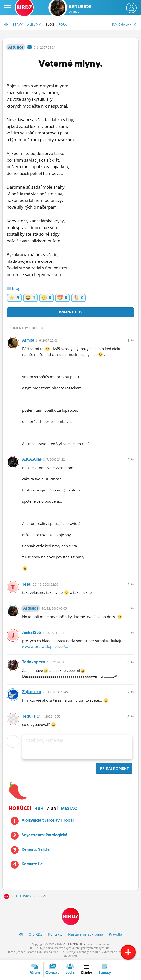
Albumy (34, 24)
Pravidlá (115, 934)
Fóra (63, 24)
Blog (50, 24)
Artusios (80, 9)
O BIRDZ (36, 934)
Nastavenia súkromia (86, 934)
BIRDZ (6, 897)
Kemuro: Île (32, 864)
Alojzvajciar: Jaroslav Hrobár (48, 820)
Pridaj (114, 769)
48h (39, 809)
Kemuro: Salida (36, 849)
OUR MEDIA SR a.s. (75, 944)
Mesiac (69, 809)
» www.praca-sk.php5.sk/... (45, 646)
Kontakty (55, 934)
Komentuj (71, 312)
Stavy (18, 24)
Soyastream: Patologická (44, 835)
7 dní (52, 809)
